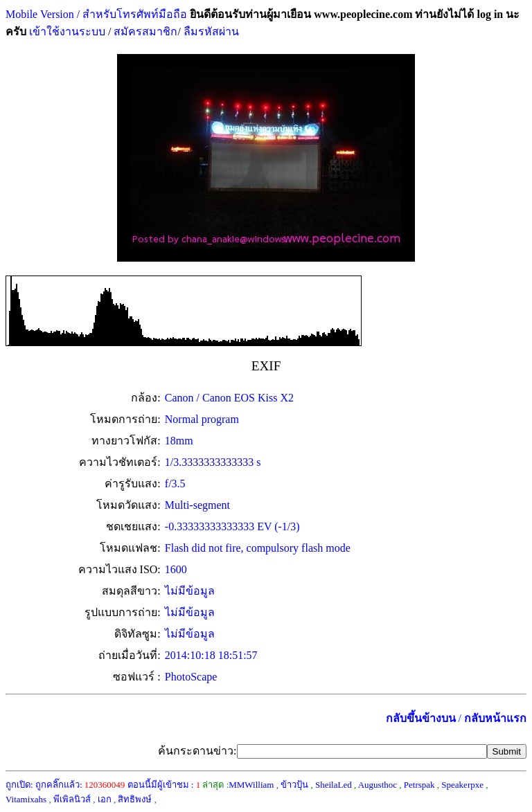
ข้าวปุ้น (294, 785)
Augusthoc (378, 785)
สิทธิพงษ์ (135, 799)
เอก (105, 799)
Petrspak (419, 785)
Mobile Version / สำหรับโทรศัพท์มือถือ (96, 14)
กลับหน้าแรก (495, 718)
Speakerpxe (462, 785)
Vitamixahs (26, 799)
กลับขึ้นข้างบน (421, 718)
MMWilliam (251, 785)
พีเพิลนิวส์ (72, 799)
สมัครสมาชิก (145, 31)
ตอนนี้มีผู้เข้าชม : (164, 785)
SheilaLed (334, 785)
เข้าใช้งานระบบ (66, 31)
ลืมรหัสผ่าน (210, 31)
